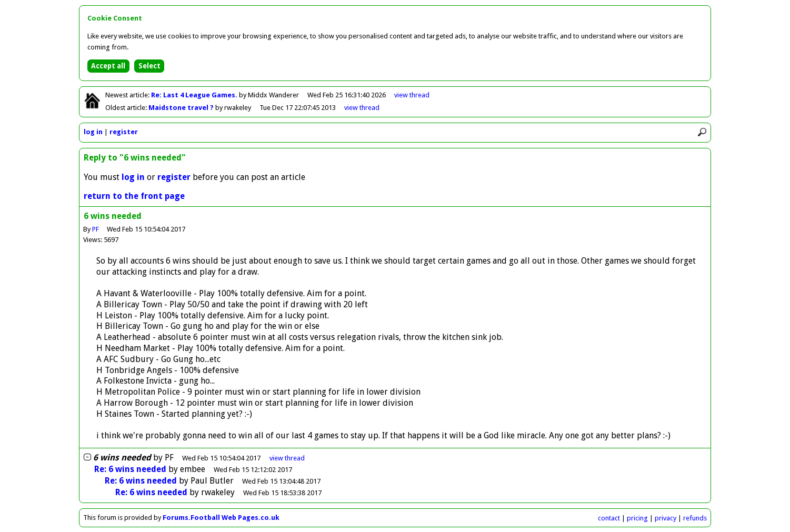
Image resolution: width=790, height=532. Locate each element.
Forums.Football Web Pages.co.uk (221, 518)
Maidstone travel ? (182, 108)
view (412, 95)
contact (609, 518)
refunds (695, 518)
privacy (666, 518)
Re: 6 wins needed (130, 469)
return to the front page (134, 196)
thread (287, 458)
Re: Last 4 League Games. (195, 95)
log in (93, 132)
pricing (637, 518)
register (124, 132)
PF (96, 229)
